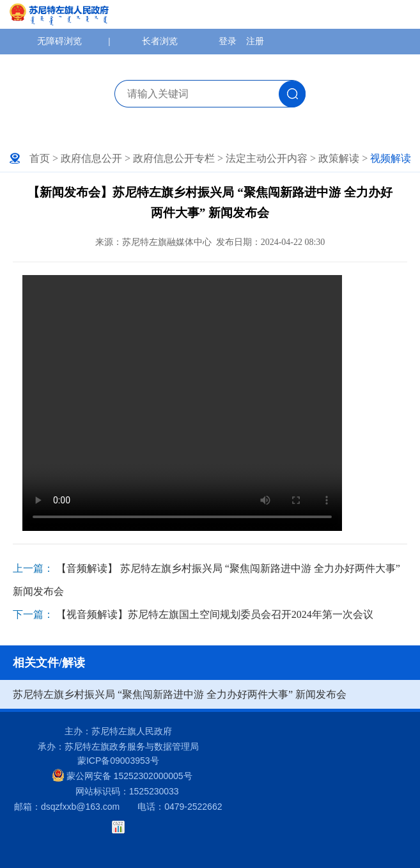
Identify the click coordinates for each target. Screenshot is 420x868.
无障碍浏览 (59, 41)
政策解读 (339, 158)
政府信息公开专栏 (174, 158)
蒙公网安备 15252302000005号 (122, 775)
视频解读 (391, 158)
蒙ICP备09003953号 (118, 761)
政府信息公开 (91, 158)
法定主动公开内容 (267, 158)
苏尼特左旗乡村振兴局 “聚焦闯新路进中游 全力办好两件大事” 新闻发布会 (180, 694)
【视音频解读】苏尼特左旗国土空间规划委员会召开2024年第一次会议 (215, 614)
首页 (40, 158)
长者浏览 (160, 41)
